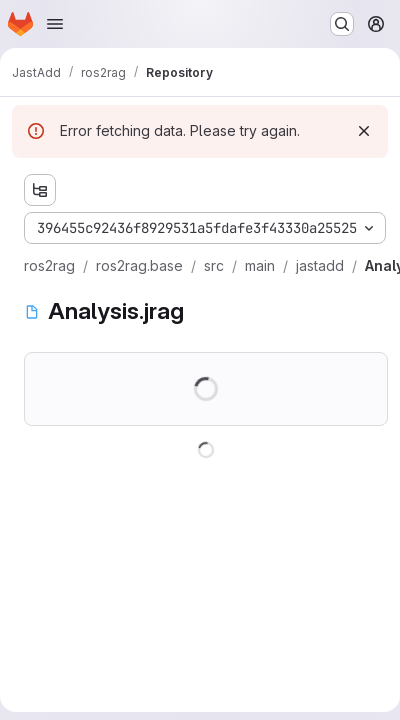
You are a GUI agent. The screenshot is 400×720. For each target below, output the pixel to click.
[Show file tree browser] (40, 190)
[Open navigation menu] (55, 24)
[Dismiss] (364, 131)
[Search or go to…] (342, 24)
